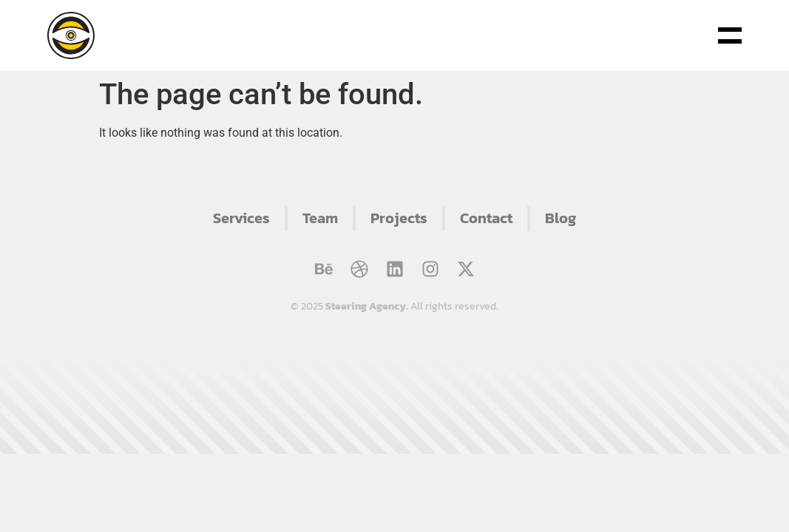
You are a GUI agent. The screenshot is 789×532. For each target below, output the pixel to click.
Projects (399, 218)
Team (320, 218)
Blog (561, 218)
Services (241, 218)
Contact (486, 218)
